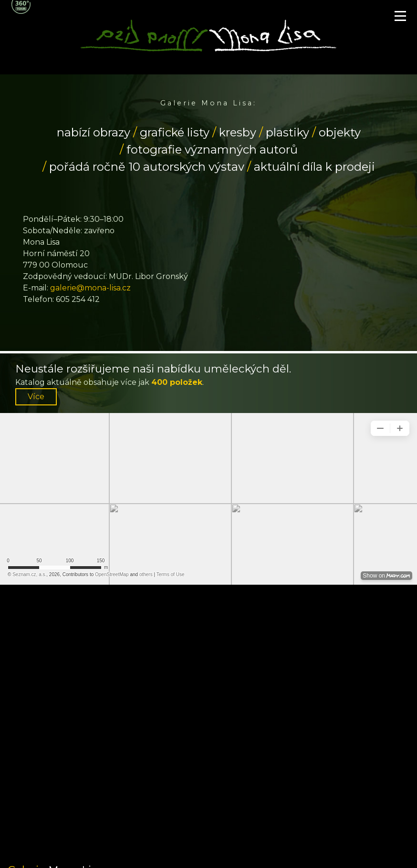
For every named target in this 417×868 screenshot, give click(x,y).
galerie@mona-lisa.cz (90, 288)
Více (36, 397)
